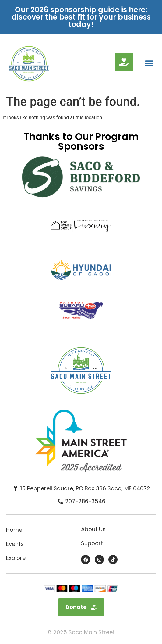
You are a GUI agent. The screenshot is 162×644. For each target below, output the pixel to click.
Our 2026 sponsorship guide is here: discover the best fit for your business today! (81, 17)
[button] (149, 63)
